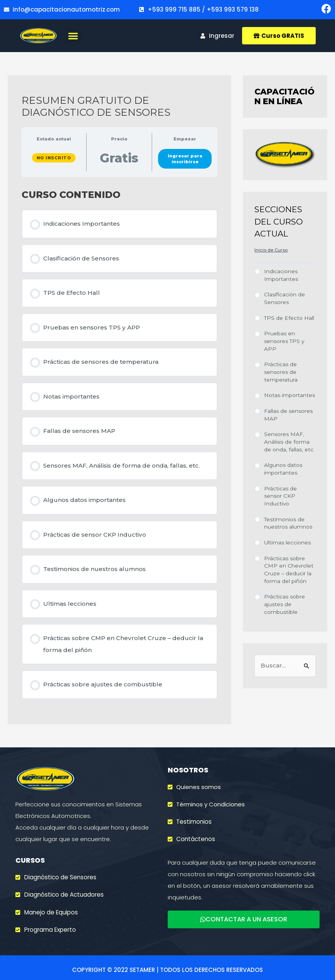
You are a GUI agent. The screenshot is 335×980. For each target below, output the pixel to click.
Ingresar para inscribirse (185, 159)
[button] (73, 36)
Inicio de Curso (271, 250)
